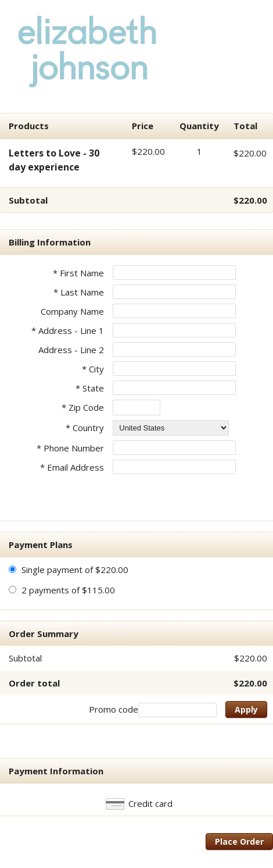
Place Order (239, 842)
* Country (85, 428)
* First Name (78, 273)
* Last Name (79, 292)
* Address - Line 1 (68, 330)
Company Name (72, 311)
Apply (246, 709)
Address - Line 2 (71, 350)
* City (93, 369)
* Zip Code (83, 407)
